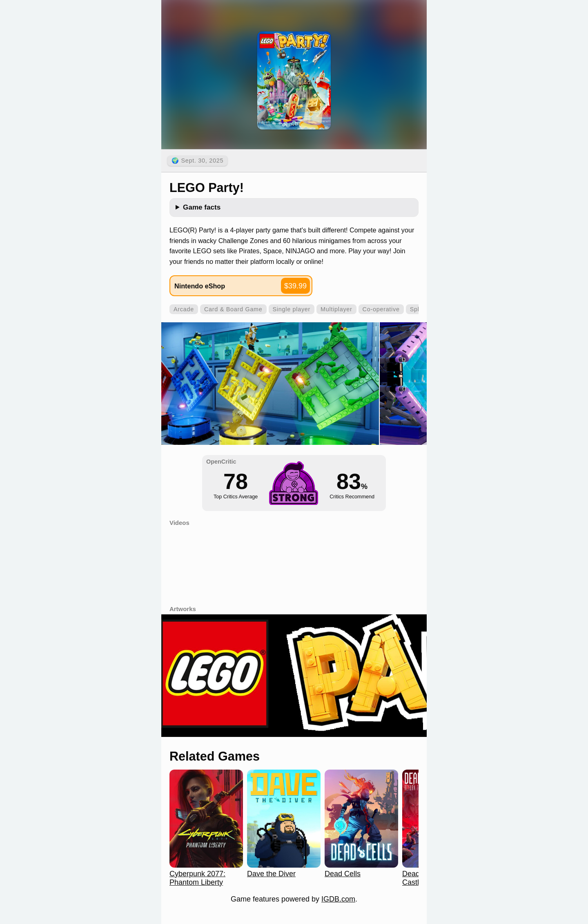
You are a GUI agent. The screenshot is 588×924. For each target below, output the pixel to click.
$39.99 (295, 286)
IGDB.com (338, 899)
